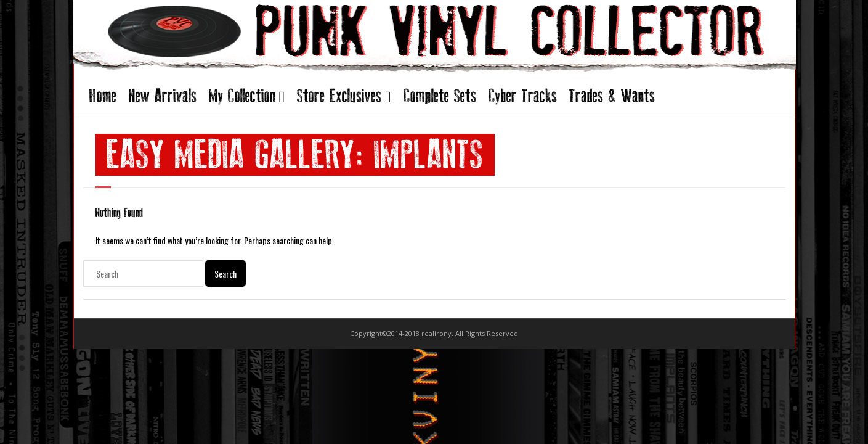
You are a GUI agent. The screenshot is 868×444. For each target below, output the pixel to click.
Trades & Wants (612, 96)
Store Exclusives (339, 96)
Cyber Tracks (523, 96)
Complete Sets (440, 96)
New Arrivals (163, 96)
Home (103, 96)
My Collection (242, 96)
